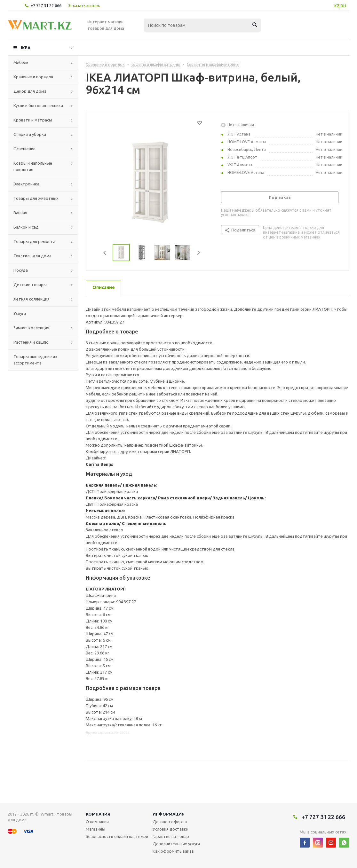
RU (343, 6)
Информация (169, 814)
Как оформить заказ (173, 851)
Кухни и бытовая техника (38, 106)
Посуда (21, 270)
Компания (98, 814)
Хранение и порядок (33, 77)
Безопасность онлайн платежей (117, 836)
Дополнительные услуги (176, 844)
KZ (337, 6)
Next (198, 253)
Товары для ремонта (34, 241)
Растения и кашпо (31, 342)
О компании (97, 822)
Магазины (95, 829)
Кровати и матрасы (33, 120)
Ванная (20, 213)
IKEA (26, 48)
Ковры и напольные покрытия (33, 166)
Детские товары (30, 285)
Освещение (24, 149)
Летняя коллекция (32, 299)
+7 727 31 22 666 (46, 5)
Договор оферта (170, 822)
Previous (105, 253)
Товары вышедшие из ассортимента (35, 360)
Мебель (21, 62)
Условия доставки (171, 829)
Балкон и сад (26, 227)
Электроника (26, 184)
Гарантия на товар (171, 836)
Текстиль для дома (32, 256)
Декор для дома (30, 91)
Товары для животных (36, 198)
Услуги (20, 313)
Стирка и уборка (30, 134)
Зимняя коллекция (31, 328)
